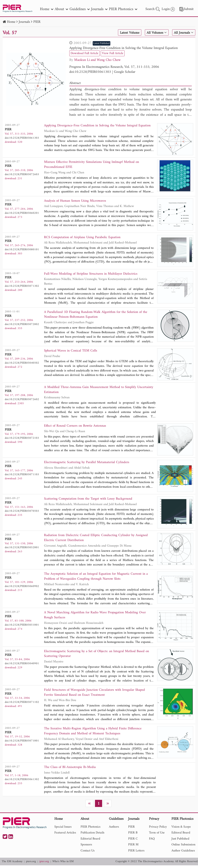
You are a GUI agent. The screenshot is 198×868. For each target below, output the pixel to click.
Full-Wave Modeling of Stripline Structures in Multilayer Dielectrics (92, 274)
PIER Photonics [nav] (123, 9)
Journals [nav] (99, 9)
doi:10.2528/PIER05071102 (22, 704)
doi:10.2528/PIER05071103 (22, 476)
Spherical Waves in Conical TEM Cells (71, 352)
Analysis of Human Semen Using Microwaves (76, 201)
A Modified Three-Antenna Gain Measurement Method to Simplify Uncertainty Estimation (100, 391)
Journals (24, 22)
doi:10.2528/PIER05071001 (22, 743)
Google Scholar (125, 72)
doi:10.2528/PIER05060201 (22, 213)
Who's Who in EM (63, 864)
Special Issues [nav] (63, 829)
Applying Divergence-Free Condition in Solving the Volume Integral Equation (124, 48)
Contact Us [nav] (88, 853)
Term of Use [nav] (157, 835)
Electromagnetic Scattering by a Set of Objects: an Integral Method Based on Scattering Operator (98, 656)
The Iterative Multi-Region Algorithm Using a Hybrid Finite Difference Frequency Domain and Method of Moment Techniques (93, 733)
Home (11, 22)
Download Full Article (84, 53)
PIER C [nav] (133, 841)
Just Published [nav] (180, 841)
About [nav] (61, 9)
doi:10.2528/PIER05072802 (22, 325)
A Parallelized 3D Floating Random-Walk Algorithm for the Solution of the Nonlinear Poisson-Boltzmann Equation (97, 315)
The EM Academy (12, 864)
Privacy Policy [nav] (158, 829)
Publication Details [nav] (92, 835)
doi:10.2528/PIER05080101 (22, 250)
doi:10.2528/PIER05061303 (90, 72)
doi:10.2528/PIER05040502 (22, 364)
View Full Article (113, 53)
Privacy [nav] (154, 822)
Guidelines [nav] (80, 9)
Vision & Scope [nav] (181, 829)
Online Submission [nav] (183, 847)
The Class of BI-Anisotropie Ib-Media (70, 770)
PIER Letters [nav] (136, 853)
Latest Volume (129, 33)
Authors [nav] (114, 829)
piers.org (31, 864)
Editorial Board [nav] (90, 841)
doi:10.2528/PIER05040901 (22, 665)
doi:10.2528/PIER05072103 (22, 439)
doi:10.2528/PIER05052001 (22, 549)
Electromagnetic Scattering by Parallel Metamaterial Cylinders (87, 463)
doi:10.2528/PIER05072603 (22, 174)
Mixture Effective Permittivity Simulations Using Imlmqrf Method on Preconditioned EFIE (92, 165)
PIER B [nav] (133, 835)
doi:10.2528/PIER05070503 (22, 512)
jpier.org (44, 864)
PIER (37, 22)
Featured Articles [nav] (65, 835)
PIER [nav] (131, 829)
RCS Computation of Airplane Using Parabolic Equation (83, 238)
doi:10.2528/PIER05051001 (22, 626)
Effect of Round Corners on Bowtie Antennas (76, 427)
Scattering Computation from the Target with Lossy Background (89, 500)
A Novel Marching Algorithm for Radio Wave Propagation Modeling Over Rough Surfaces (96, 617)
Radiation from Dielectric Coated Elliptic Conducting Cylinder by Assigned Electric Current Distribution (97, 539)
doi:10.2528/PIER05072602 (22, 400)
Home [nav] (47, 9)
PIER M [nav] (133, 847)
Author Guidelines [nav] (183, 853)
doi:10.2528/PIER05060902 (22, 587)
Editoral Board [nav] (181, 835)
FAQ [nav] (152, 841)
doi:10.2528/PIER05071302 (22, 286)
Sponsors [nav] (86, 847)
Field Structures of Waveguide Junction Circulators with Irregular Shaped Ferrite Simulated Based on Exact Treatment (95, 695)
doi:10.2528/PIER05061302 (22, 782)
